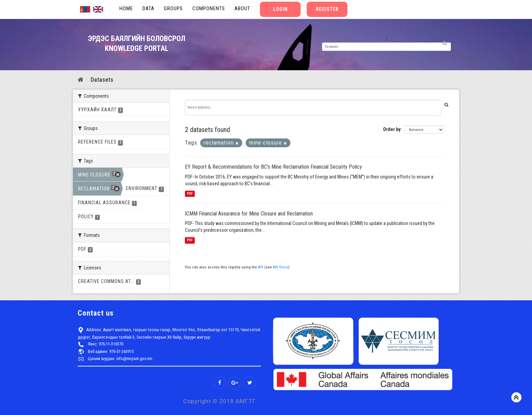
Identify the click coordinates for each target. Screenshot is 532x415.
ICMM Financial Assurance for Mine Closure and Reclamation (249, 214)
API (261, 267)
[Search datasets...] (313, 108)
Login (280, 9)
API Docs (280, 267)
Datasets (102, 80)
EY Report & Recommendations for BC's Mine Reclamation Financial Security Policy (273, 167)
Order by (392, 129)
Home (126, 8)
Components (209, 8)
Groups (173, 8)
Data (148, 8)
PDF (190, 194)
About (242, 8)
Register (327, 9)
